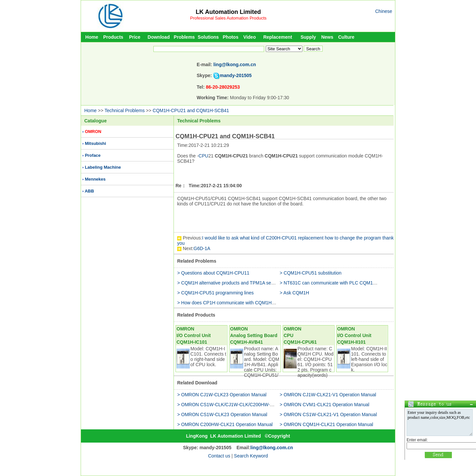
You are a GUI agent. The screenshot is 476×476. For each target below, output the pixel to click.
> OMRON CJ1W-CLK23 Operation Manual (222, 395)
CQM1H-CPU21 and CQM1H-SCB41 (191, 110)
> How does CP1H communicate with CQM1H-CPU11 (233, 303)
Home (92, 37)
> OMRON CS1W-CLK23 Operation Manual (222, 414)
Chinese (384, 11)
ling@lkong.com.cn (235, 65)
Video (250, 37)
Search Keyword (251, 456)
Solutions (208, 37)
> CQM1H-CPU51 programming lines (215, 293)
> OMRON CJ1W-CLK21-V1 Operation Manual (328, 395)
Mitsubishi (96, 143)
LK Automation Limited (228, 12)
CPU (204, 156)
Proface (93, 155)
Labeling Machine (103, 167)
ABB (89, 191)
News (327, 37)
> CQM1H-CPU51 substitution (311, 273)
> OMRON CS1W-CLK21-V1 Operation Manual (328, 414)
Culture (346, 37)
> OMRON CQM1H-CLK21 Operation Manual (326, 424)
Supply (308, 37)
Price (135, 37)
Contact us (219, 456)
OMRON (93, 131)
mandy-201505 (236, 75)
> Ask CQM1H (294, 293)
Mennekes (95, 179)
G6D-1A (202, 248)
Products (113, 37)
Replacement (278, 37)
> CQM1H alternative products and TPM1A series (228, 283)
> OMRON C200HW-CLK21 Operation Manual (225, 424)
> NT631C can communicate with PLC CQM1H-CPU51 (336, 283)
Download (159, 37)
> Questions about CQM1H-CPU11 (213, 273)
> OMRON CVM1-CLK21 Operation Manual (324, 405)
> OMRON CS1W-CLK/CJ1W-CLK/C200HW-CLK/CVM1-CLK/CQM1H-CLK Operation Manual (274, 405)
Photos (231, 37)
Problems (184, 37)
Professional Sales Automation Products (228, 18)
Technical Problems (124, 110)
